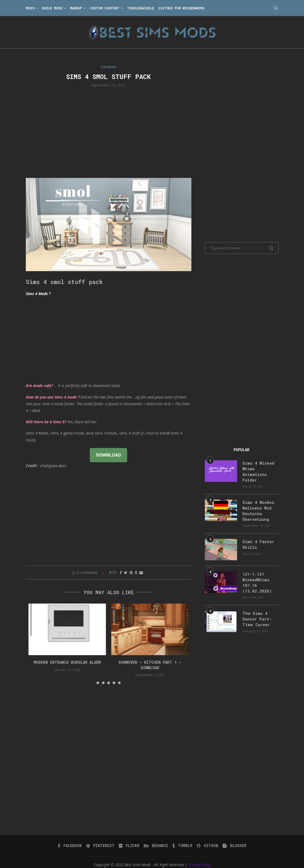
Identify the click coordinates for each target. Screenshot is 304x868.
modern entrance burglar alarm (67, 662)
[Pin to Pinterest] (131, 573)
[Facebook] (71, 841)
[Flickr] (130, 841)
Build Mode (52, 8)
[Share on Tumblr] (136, 573)
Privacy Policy (199, 860)
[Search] (276, 8)
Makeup (76, 8)
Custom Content (105, 8)
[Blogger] (233, 841)
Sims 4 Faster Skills (257, 542)
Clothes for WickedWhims (181, 8)
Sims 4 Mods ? (38, 294)
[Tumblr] (182, 841)
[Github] (207, 841)
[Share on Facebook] (121, 573)
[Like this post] (115, 573)
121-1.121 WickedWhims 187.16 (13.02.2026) (256, 579)
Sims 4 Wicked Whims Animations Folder (257, 471)
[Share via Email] (141, 573)
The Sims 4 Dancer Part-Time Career (256, 615)
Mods (30, 8)
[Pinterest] (101, 841)
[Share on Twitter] (126, 573)
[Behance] (156, 841)
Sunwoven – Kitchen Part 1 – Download (150, 665)
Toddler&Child (141, 8)
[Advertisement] (109, 132)
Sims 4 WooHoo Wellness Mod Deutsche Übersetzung (257, 509)
